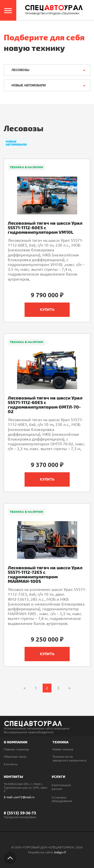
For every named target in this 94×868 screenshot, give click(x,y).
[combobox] (47, 70)
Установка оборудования (62, 799)
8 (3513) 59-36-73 (20, 813)
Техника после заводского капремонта (69, 758)
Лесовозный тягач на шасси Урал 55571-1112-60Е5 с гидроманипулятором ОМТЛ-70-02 (45, 405)
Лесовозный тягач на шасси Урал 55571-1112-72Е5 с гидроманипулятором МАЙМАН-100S (45, 574)
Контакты (11, 764)
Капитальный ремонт (61, 787)
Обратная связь (15, 757)
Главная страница (16, 749)
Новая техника (63, 749)
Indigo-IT (60, 852)
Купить (47, 310)
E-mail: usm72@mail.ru (19, 797)
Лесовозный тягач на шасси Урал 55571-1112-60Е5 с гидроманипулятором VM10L (45, 227)
